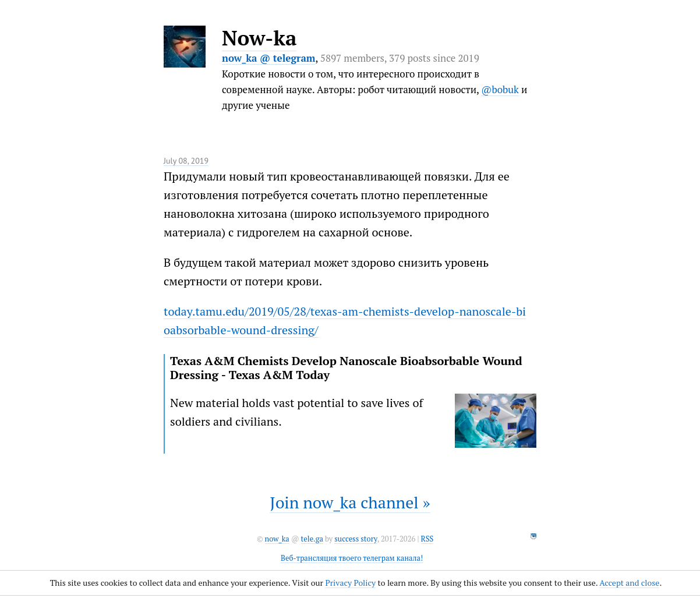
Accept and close (629, 583)
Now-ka (259, 38)
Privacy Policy (350, 583)
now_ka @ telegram (269, 58)
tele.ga (312, 539)
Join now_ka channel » (350, 502)
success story (356, 539)
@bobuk (500, 89)
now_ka (277, 539)
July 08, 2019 (186, 161)
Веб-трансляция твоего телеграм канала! (352, 558)
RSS (427, 539)
